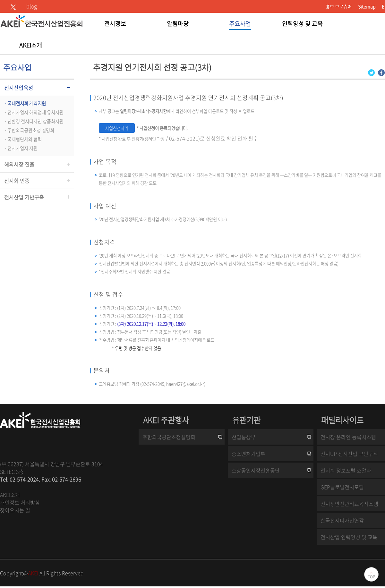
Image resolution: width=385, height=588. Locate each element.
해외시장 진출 (19, 164)
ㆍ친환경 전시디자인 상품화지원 (33, 121)
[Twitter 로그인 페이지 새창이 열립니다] (371, 72)
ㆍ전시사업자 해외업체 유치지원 (33, 112)
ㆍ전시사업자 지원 (20, 148)
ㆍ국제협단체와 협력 (22, 139)
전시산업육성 (19, 88)
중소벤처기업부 (248, 454)
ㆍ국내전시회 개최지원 (25, 103)
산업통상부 (244, 437)
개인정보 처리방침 (20, 502)
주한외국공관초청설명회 (169, 437)
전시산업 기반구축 (24, 197)
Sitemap (367, 6)
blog (32, 6)
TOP (371, 577)
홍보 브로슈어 (339, 6)
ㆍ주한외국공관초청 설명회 (29, 130)
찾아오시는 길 (15, 510)
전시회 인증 (17, 181)
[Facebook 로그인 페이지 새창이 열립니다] (381, 72)
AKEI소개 (10, 495)
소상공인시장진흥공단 (256, 470)
